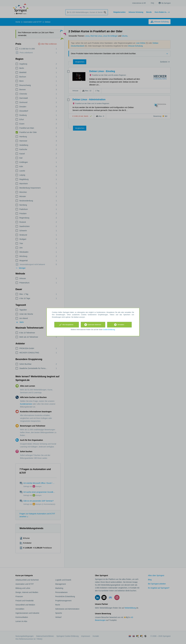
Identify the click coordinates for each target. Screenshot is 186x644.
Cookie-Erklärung (109, 330)
